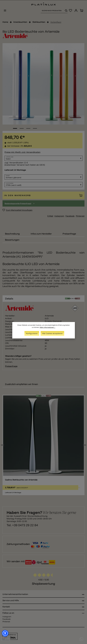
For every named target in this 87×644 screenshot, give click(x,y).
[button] (5, 633)
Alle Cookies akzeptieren (52, 333)
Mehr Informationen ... (48, 327)
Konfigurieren (32, 333)
